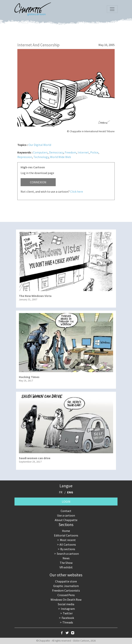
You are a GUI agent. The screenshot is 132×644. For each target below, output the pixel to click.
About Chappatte (66, 520)
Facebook (68, 618)
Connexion (38, 182)
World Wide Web (60, 157)
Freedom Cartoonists (66, 590)
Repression (25, 157)
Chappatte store (66, 581)
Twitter (68, 613)
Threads (68, 622)
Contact (66, 511)
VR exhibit (66, 567)
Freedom (70, 152)
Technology (41, 157)
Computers (40, 152)
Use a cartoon (66, 515)
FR (61, 492)
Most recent (68, 540)
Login (66, 502)
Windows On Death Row (66, 600)
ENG (70, 492)
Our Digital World (40, 145)
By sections (68, 549)
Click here (77, 191)
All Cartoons (68, 544)
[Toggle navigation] (112, 9)
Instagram (68, 609)
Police (94, 152)
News (66, 558)
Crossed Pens (66, 595)
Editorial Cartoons (66, 535)
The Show (66, 563)
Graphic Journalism (66, 586)
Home (66, 531)
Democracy (56, 152)
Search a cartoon (68, 554)
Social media (66, 604)
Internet (83, 152)
